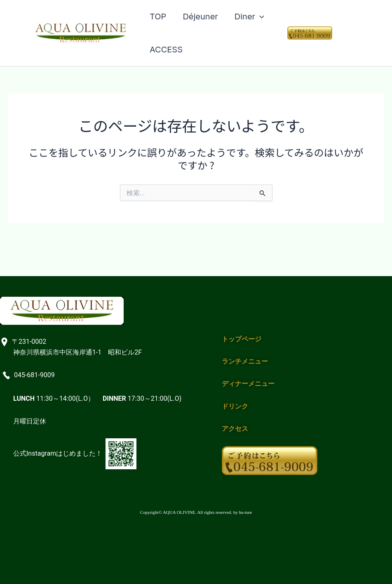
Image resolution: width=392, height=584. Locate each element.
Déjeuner (200, 17)
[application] (260, 17)
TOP (158, 17)
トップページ (242, 339)
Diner (249, 17)
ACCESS (166, 50)
